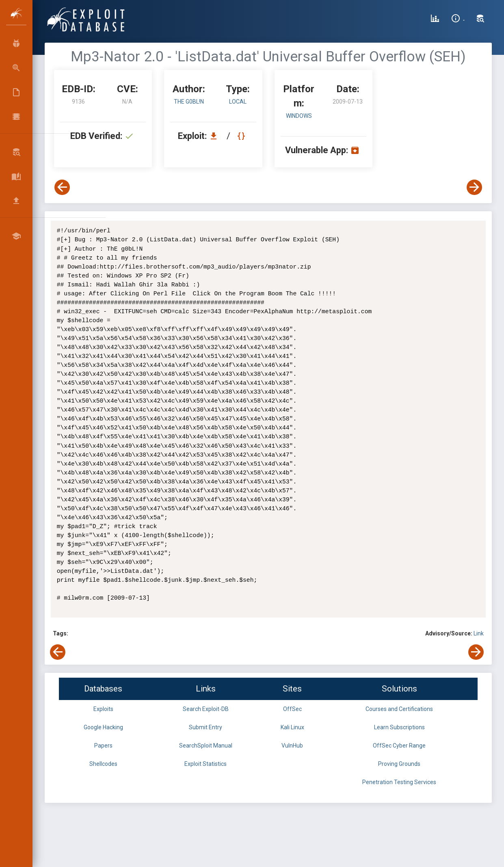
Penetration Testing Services (399, 782)
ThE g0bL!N (189, 102)
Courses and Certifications (399, 709)
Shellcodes (103, 764)
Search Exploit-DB (206, 709)
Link (479, 633)
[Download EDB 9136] (216, 136)
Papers (103, 746)
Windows (299, 116)
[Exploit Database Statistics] (435, 20)
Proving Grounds (399, 764)
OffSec (292, 709)
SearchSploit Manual (206, 746)
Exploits (103, 709)
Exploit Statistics (205, 764)
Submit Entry (205, 727)
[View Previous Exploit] (62, 187)
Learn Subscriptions (399, 727)
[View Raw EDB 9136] (242, 136)
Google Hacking (103, 727)
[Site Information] (458, 20)
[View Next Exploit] (474, 187)
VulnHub (292, 746)
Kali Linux (292, 727)
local (238, 102)
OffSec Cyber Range (399, 746)
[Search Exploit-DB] (480, 20)
